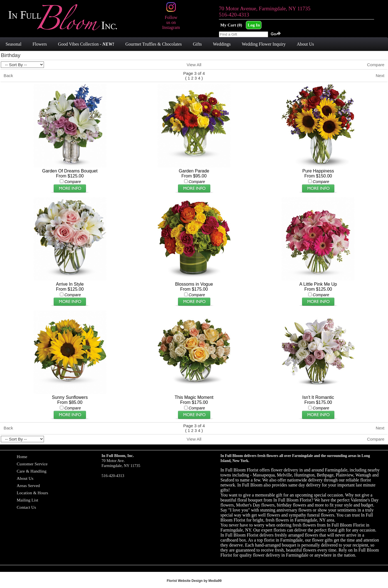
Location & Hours (32, 493)
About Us (25, 478)
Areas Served (28, 486)
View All (194, 65)
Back (8, 76)
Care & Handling (32, 471)
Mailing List (27, 500)
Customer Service (32, 464)
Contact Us (26, 507)
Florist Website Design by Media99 (194, 581)
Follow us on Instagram (171, 20)
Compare (376, 65)
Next (380, 76)
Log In (254, 25)
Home (22, 457)
